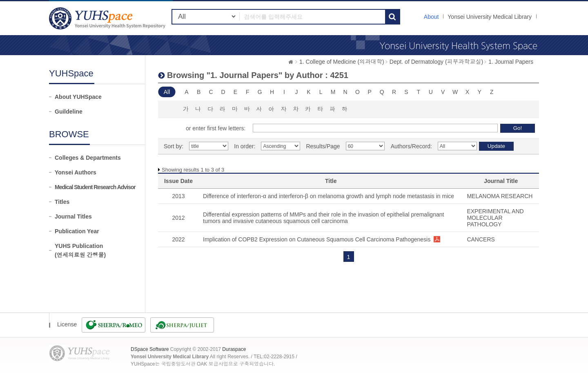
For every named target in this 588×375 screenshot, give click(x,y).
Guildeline (69, 112)
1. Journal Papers (511, 62)
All (167, 92)
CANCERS (481, 239)
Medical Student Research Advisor (95, 187)
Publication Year (77, 231)
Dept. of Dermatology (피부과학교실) (437, 62)
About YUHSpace (78, 97)
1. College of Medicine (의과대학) (342, 62)
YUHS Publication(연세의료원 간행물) (80, 250)
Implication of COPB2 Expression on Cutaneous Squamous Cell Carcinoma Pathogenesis (317, 239)
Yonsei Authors (76, 172)
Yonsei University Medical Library (490, 17)
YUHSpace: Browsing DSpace (108, 18)
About (431, 17)
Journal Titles (73, 217)
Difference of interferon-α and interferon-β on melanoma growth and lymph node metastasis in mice (329, 196)
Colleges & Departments (88, 158)
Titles (62, 202)
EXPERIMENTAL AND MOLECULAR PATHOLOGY (495, 218)
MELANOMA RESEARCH (500, 196)
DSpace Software (150, 349)
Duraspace (234, 349)
